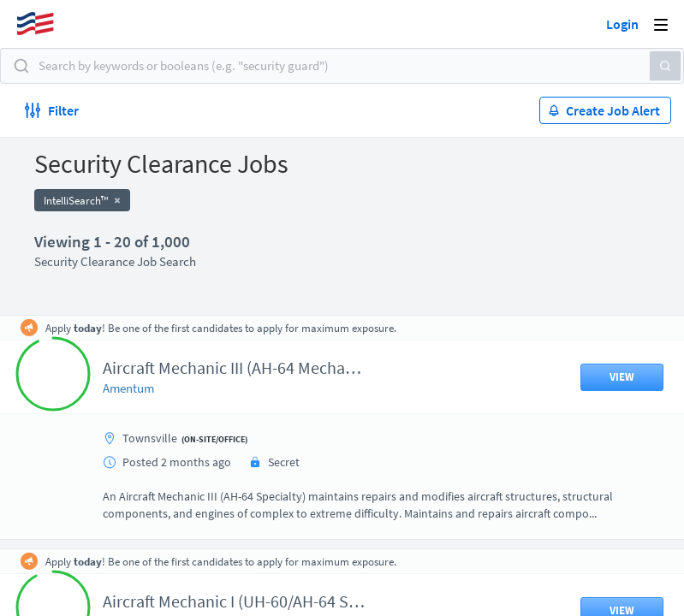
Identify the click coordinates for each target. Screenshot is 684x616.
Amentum (128, 388)
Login (622, 24)
